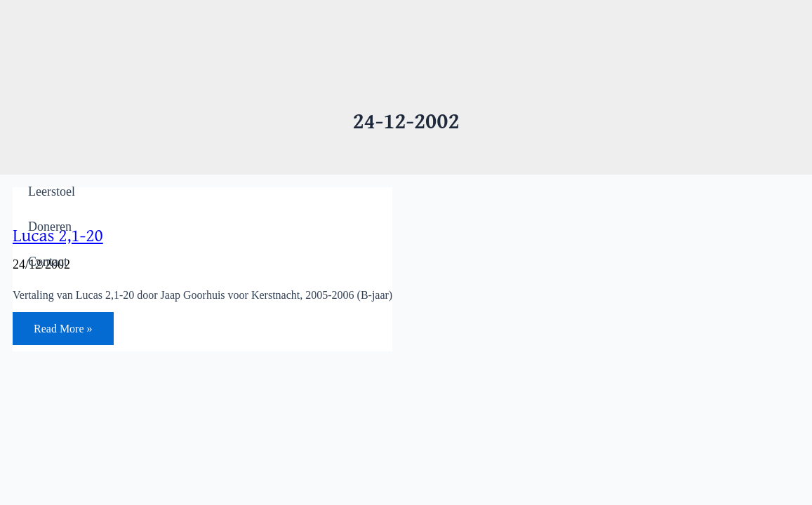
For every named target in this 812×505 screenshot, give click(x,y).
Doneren (50, 227)
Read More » (63, 331)
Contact (48, 262)
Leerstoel (52, 191)
